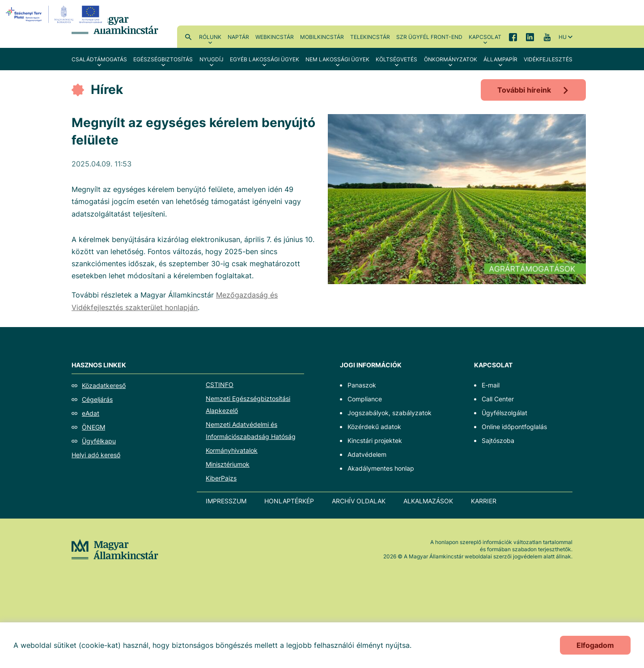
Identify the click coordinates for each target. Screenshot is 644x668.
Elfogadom (595, 645)
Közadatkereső (104, 385)
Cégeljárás (97, 399)
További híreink (524, 90)
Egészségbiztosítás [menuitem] (163, 59)
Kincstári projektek (375, 440)
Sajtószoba (498, 440)
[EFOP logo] (55, 14)
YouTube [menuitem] (547, 37)
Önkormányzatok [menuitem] (451, 59)
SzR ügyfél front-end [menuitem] (429, 37)
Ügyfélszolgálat (504, 413)
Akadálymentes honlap (381, 468)
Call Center (498, 399)
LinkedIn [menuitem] (530, 37)
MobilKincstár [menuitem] (322, 37)
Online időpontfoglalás (514, 427)
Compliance (365, 399)
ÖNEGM (93, 427)
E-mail (491, 385)
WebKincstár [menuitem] (275, 37)
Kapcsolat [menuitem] (485, 37)
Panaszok (362, 385)
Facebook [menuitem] (513, 37)
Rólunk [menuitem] (210, 37)
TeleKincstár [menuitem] (370, 37)
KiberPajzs (221, 478)
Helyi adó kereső (96, 455)
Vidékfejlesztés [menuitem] (548, 59)
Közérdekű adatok (374, 427)
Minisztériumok (228, 464)
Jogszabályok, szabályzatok (390, 413)
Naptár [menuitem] (238, 37)
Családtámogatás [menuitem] (99, 59)
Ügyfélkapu (99, 441)
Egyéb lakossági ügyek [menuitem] (265, 59)
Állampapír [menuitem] (500, 59)
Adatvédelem (367, 454)
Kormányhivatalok (232, 450)
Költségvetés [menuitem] (396, 59)
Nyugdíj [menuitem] (212, 59)
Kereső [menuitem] (188, 37)
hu (563, 37)
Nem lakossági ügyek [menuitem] (337, 59)
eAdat (91, 413)
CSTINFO (220, 385)
